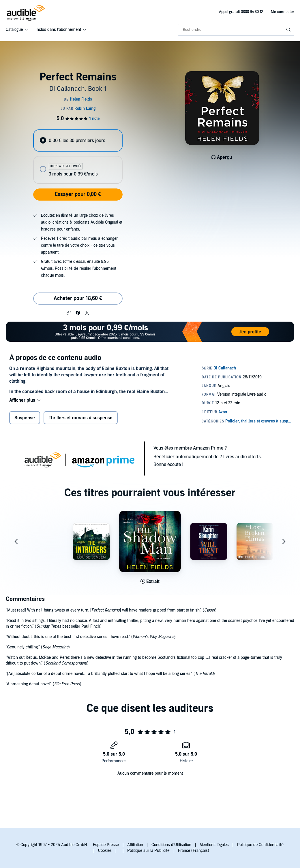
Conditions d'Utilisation (171, 845)
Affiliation (135, 845)
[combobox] (236, 30)
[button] (69, 312)
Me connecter (283, 12)
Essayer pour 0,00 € (78, 194)
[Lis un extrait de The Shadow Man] (150, 582)
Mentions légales (214, 845)
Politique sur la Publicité (148, 851)
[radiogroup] (78, 157)
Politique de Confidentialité (260, 845)
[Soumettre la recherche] (289, 30)
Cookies (105, 851)
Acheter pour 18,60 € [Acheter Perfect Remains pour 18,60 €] (78, 298)
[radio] (78, 140)
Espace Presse (106, 845)
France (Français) (194, 851)
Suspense (25, 418)
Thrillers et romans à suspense (81, 418)
